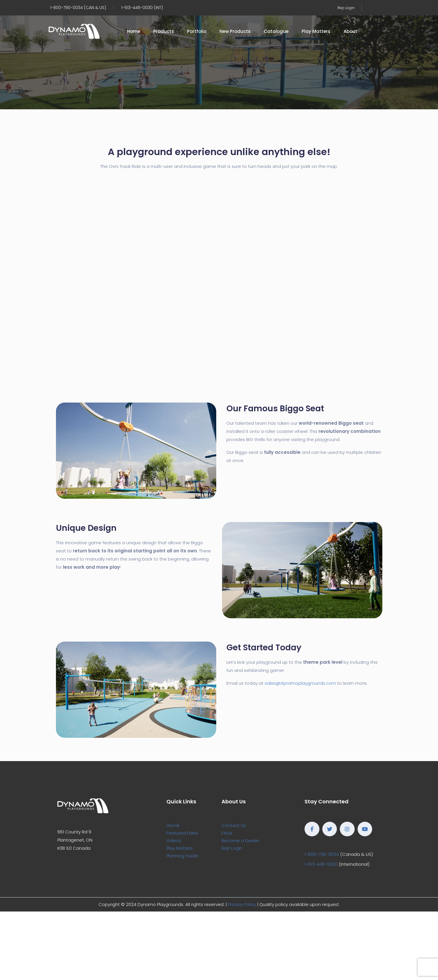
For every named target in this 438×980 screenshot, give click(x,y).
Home (134, 31)
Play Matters (316, 31)
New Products (235, 31)
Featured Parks (182, 833)
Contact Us (234, 825)
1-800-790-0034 (322, 854)
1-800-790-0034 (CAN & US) (78, 8)
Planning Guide (182, 856)
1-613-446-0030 (321, 864)
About (350, 31)
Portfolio (197, 31)
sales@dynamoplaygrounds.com (300, 683)
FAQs (227, 833)
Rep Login (346, 8)
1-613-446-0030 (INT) (142, 8)
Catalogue (276, 31)
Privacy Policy (242, 904)
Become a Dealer (240, 841)
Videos (174, 841)
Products (164, 31)
